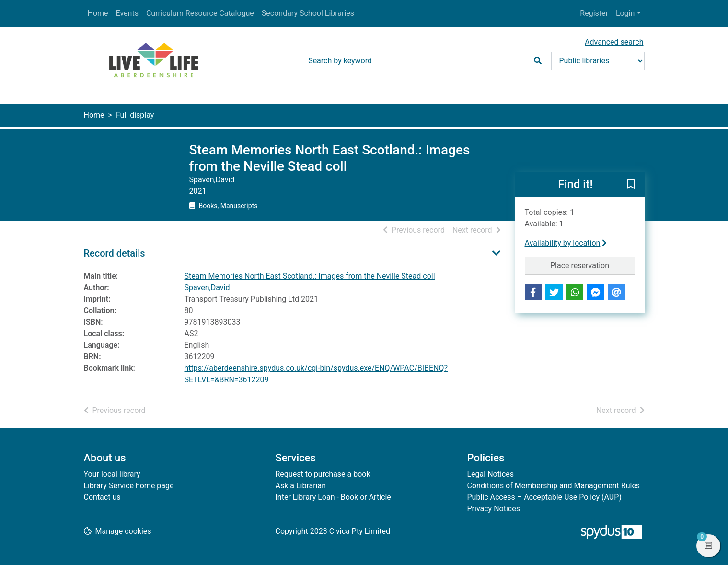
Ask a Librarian (301, 486)
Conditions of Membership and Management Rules (554, 486)
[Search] (538, 61)
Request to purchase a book (323, 474)
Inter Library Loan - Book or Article (333, 497)
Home (98, 13)
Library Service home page (129, 486)
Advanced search (614, 42)
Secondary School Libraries (308, 13)
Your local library (112, 474)
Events (127, 13)
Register (594, 13)
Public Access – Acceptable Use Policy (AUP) (544, 497)
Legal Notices (491, 474)
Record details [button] (115, 253)
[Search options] (598, 61)
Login (625, 13)
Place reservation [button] (593, 265)
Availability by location (566, 243)
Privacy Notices (494, 509)
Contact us (102, 497)
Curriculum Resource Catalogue (200, 13)
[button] (631, 185)
